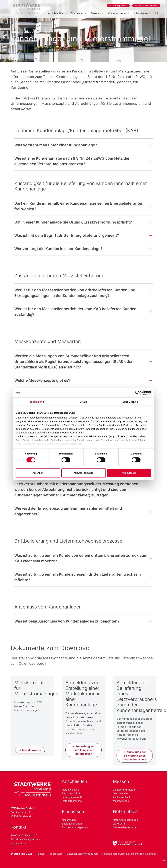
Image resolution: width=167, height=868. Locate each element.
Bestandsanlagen (72, 824)
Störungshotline (120, 6)
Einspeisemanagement (75, 827)
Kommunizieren (117, 13)
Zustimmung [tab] (37, 402)
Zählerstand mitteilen (148, 6)
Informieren (141, 13)
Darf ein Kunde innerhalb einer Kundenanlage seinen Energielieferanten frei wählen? (79, 206)
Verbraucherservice (113, 854)
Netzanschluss (70, 790)
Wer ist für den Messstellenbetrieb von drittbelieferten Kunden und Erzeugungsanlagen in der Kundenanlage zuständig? (75, 293)
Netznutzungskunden (125, 820)
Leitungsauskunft (72, 797)
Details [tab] (83, 402)
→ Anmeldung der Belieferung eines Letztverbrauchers (135, 756)
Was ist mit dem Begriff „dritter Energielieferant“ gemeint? (67, 235)
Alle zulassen (129, 473)
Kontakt (41, 854)
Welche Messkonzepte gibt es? (42, 380)
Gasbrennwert (121, 793)
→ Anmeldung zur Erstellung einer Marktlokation (84, 750)
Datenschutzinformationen (82, 854)
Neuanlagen (69, 820)
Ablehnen (38, 473)
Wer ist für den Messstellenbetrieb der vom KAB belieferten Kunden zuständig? (75, 312)
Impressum (56, 854)
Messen (96, 13)
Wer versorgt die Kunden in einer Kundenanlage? (58, 249)
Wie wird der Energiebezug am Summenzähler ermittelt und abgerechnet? (68, 511)
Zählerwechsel (121, 797)
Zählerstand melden (125, 790)
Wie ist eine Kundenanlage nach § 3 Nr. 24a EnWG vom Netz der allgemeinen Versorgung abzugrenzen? (72, 161)
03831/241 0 (29, 835)
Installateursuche (72, 801)
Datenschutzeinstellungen (141, 854)
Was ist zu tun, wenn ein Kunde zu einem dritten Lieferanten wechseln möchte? (78, 577)
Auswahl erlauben (83, 473)
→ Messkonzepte (30, 750)
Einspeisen (77, 13)
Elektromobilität (71, 793)
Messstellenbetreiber (125, 827)
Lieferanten (120, 824)
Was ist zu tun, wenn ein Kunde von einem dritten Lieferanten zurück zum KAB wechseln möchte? (81, 558)
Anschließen (55, 13)
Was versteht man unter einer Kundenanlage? (56, 145)
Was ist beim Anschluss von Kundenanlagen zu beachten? (67, 621)
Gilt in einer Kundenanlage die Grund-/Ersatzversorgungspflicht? (73, 222)
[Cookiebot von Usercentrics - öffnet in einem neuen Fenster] (138, 393)
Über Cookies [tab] (130, 402)
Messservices (121, 801)
